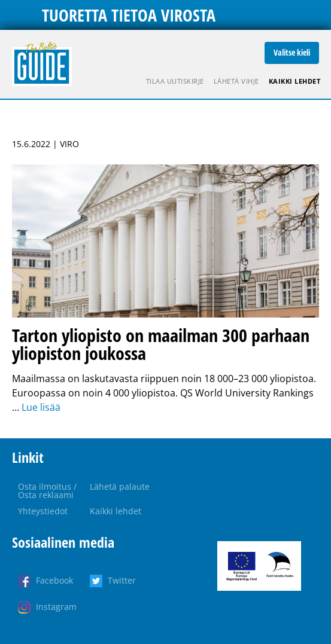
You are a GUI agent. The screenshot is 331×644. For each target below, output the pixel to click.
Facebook (54, 580)
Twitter (122, 580)
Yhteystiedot (43, 511)
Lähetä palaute (120, 486)
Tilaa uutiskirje (175, 81)
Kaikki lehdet (295, 81)
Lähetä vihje (236, 81)
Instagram (56, 607)
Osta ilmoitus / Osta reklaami (47, 491)
